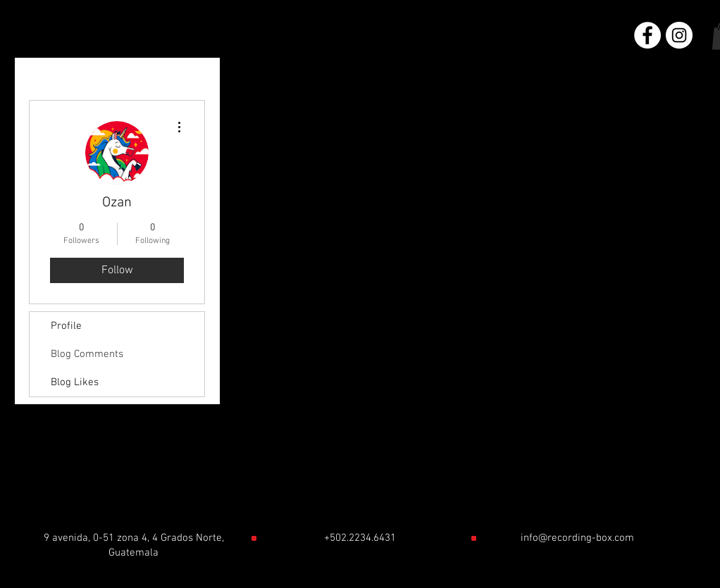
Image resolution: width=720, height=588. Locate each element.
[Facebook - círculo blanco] (647, 35)
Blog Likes (75, 382)
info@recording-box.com (577, 538)
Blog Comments (87, 354)
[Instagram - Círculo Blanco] (679, 35)
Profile (66, 326)
